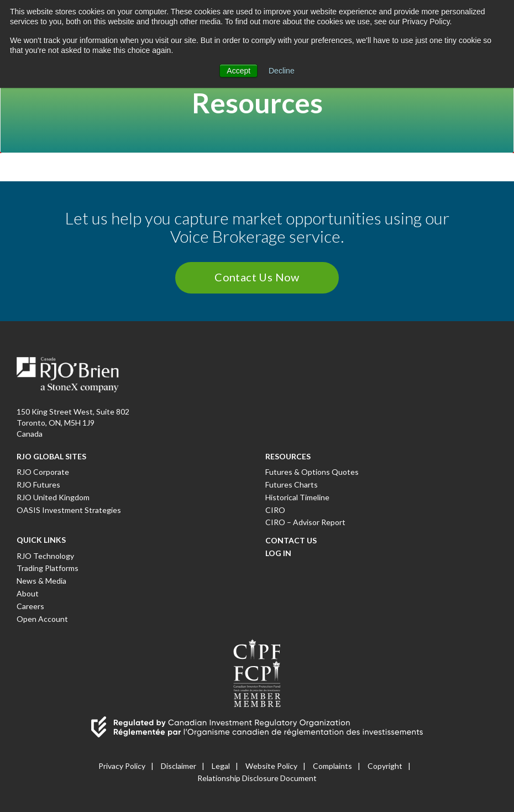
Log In (278, 553)
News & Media (41, 581)
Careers (30, 606)
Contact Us (291, 540)
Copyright (385, 766)
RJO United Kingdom (53, 497)
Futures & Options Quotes (312, 472)
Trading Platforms (48, 568)
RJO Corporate (43, 472)
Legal (221, 766)
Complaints (332, 766)
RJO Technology (45, 556)
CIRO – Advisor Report (305, 522)
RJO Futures (38, 484)
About (28, 593)
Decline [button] (282, 71)
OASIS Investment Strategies (69, 510)
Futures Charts (292, 484)
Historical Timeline (297, 497)
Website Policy (271, 766)
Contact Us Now (257, 277)
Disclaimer (179, 766)
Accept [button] (238, 71)
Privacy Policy (122, 766)
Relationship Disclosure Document (257, 778)
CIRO (275, 510)
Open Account (42, 619)
